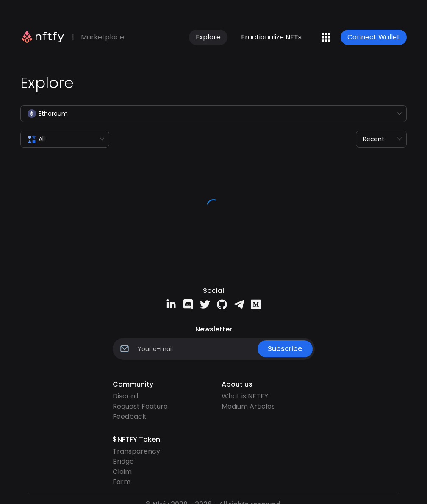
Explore (208, 37)
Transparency (136, 451)
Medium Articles (248, 406)
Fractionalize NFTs (271, 37)
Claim (122, 472)
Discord (125, 396)
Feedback (129, 416)
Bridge (123, 461)
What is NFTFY (245, 396)
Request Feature (140, 406)
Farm (122, 482)
